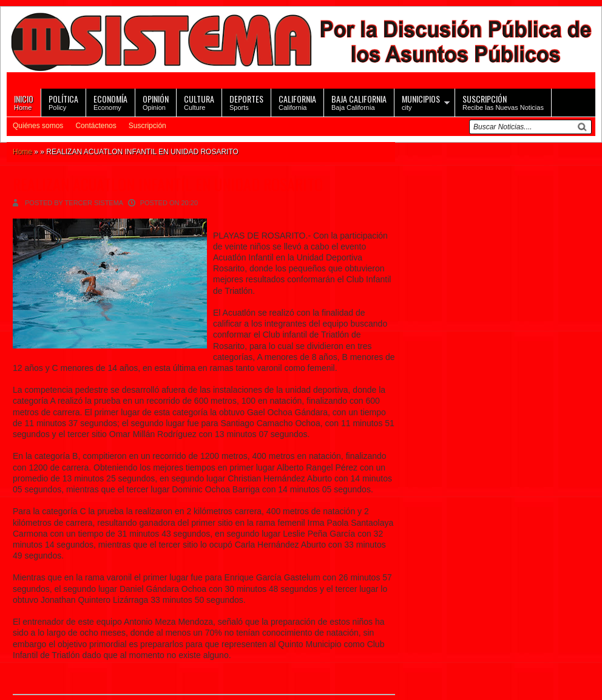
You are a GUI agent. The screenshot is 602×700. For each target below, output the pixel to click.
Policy (63, 102)
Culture (199, 102)
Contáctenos (96, 126)
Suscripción (147, 126)
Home (24, 102)
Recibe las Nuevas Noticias (503, 102)
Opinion (156, 102)
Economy (110, 102)
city (421, 102)
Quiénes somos (38, 126)
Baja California (359, 102)
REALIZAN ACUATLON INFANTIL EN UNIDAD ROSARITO (168, 184)
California (297, 102)
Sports (246, 102)
